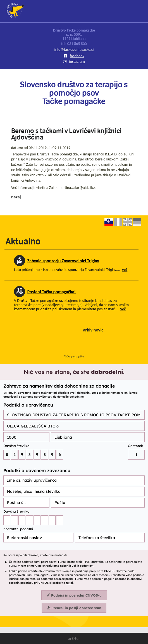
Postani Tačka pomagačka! (52, 292)
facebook (74, 56)
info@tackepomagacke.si (74, 50)
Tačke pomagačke (74, 356)
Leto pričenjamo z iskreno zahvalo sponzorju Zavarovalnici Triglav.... (71, 270)
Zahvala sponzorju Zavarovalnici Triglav (63, 261)
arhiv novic (93, 330)
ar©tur (74, 638)
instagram (74, 62)
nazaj (16, 197)
